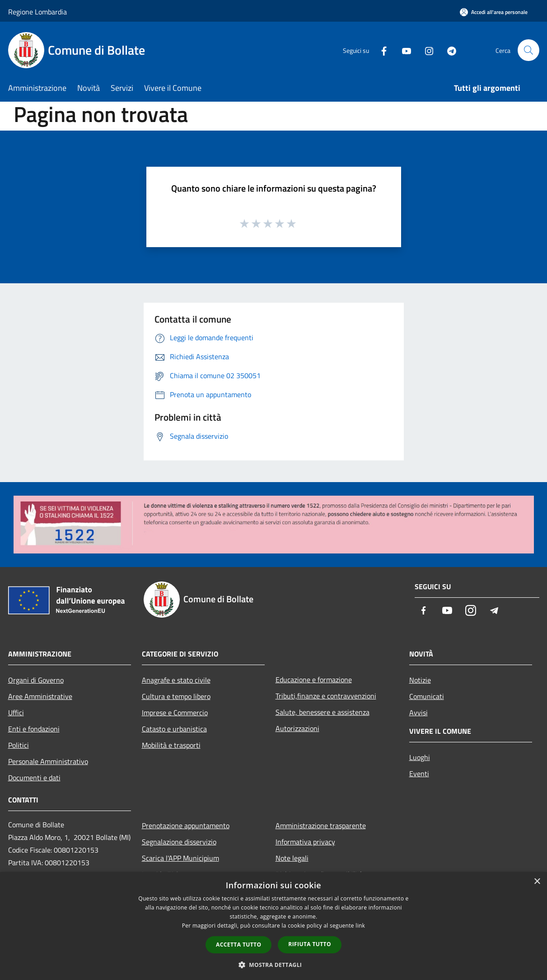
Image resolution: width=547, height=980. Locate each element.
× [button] (537, 882)
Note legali (292, 858)
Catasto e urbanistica (174, 729)
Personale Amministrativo (48, 761)
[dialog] (273, 926)
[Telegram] (448, 50)
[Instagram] (425, 50)
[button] (274, 965)
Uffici (16, 713)
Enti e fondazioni (34, 729)
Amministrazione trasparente (321, 825)
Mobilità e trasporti (171, 745)
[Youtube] (403, 50)
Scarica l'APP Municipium (180, 858)
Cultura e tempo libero (176, 696)
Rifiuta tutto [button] (310, 944)
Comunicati (427, 696)
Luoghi (420, 757)
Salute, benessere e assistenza (323, 712)
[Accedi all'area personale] (494, 12)
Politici (19, 745)
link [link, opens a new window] (360, 926)
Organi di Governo (36, 680)
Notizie (420, 680)
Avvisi (418, 713)
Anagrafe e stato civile (176, 680)
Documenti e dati (34, 778)
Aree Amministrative (40, 696)
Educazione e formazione (314, 680)
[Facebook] (380, 50)
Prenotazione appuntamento (186, 825)
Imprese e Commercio (175, 713)
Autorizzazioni (297, 728)
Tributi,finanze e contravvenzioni (326, 696)
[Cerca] (528, 50)
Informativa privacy (305, 842)
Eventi (419, 774)
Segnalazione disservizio (179, 842)
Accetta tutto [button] (238, 945)
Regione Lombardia (37, 12)
